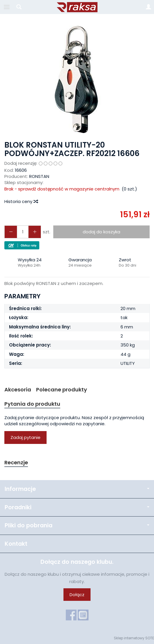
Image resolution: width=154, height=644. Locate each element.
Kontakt (16, 544)
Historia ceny (21, 201)
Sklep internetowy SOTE (134, 638)
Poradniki (77, 507)
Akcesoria (18, 390)
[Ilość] (23, 232)
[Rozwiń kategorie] (7, 7)
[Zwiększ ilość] (11, 232)
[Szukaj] (19, 7)
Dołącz (77, 595)
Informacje (77, 489)
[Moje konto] (148, 7)
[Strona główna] (77, 7)
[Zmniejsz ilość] (35, 232)
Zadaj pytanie (25, 437)
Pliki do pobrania (77, 525)
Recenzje (16, 462)
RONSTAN (39, 176)
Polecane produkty (62, 390)
